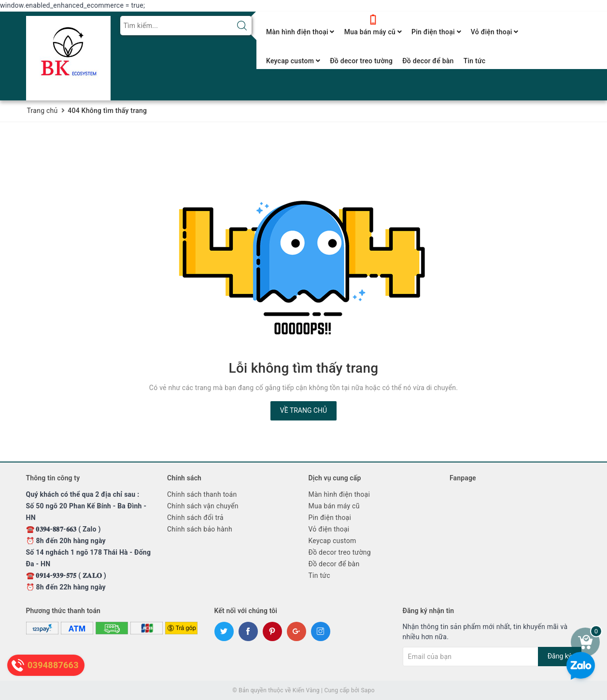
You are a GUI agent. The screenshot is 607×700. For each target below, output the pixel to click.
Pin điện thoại (436, 32)
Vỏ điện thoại (495, 32)
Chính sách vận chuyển (203, 506)
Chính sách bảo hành (200, 529)
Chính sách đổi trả (195, 518)
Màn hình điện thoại (300, 32)
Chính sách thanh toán (202, 494)
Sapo (367, 690)
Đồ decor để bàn (428, 61)
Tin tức (475, 61)
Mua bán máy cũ (373, 32)
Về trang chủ (303, 410)
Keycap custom (293, 61)
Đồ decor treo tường (361, 61)
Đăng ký (560, 656)
